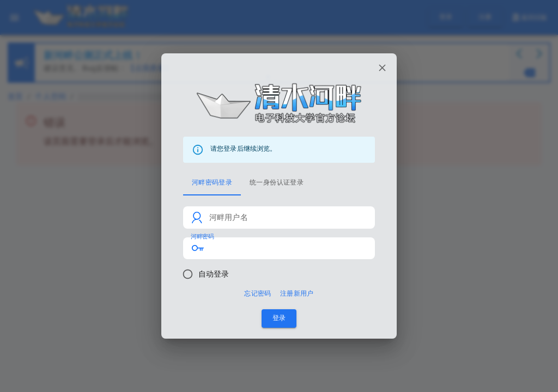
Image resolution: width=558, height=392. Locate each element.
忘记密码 (257, 294)
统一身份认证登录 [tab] (277, 182)
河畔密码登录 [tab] (212, 182)
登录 (279, 318)
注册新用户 (297, 294)
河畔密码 (202, 236)
